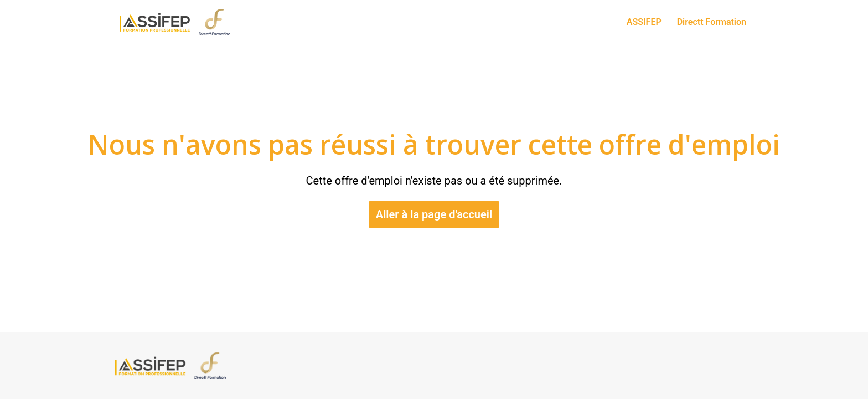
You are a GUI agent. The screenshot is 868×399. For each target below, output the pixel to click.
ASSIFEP (644, 22)
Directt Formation (712, 22)
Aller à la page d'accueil (434, 214)
